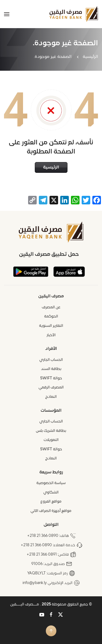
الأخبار (51, 335)
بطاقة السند (51, 369)
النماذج (51, 397)
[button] (7, 14)
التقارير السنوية (51, 326)
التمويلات (51, 440)
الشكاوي (51, 493)
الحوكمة (51, 317)
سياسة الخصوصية (51, 483)
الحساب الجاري (51, 360)
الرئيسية (90, 57)
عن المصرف (51, 307)
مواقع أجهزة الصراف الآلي (51, 511)
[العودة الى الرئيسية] (74, 14)
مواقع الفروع (51, 502)
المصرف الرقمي (51, 387)
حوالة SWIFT (51, 378)
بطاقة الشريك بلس (51, 431)
